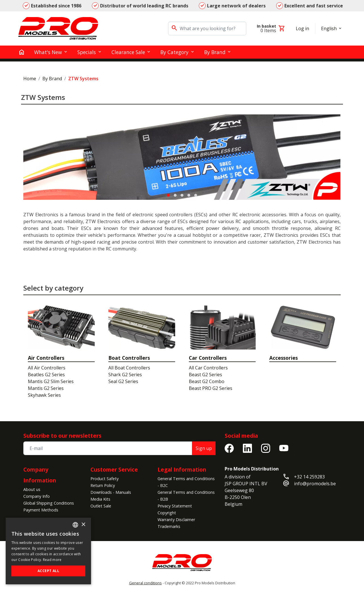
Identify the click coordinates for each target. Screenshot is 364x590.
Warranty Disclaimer (176, 520)
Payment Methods (41, 510)
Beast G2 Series (205, 375)
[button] (168, 195)
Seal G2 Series (123, 381)
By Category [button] (174, 52)
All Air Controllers (47, 368)
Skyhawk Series (44, 395)
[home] (22, 52)
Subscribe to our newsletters (62, 436)
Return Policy (103, 485)
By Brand (52, 79)
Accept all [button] (48, 571)
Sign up (204, 448)
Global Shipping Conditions (49, 503)
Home (30, 79)
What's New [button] (48, 52)
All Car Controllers (208, 368)
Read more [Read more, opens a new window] (52, 560)
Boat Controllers (129, 358)
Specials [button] (87, 52)
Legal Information (182, 469)
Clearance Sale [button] (128, 52)
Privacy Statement (175, 506)
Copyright (167, 513)
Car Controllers (208, 358)
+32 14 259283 (309, 477)
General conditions (145, 583)
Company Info (37, 496)
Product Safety (105, 479)
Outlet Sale (101, 506)
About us (32, 489)
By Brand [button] (215, 52)
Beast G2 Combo (207, 381)
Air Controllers (46, 358)
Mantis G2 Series (46, 388)
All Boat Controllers (129, 368)
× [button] (83, 525)
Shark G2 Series (125, 375)
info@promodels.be (315, 484)
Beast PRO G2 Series (211, 388)
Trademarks (169, 526)
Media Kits (100, 499)
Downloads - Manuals (111, 492)
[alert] (48, 551)
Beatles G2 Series (46, 375)
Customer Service (114, 469)
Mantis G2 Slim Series (51, 381)
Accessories (284, 358)
